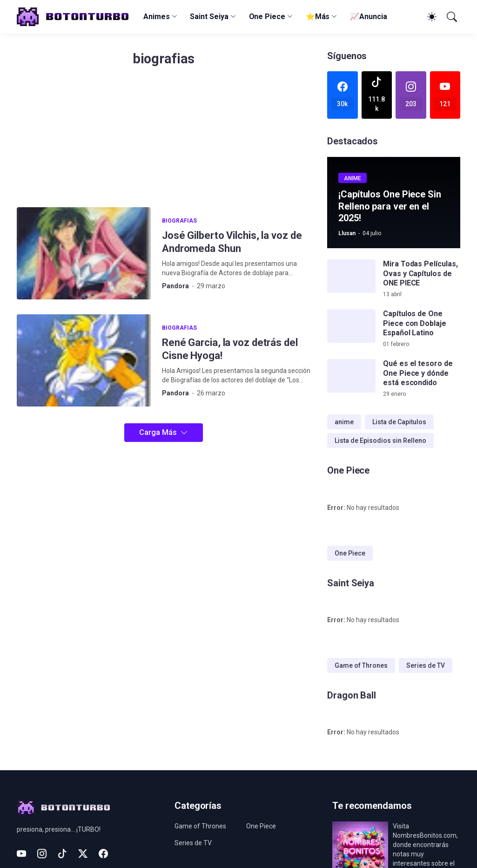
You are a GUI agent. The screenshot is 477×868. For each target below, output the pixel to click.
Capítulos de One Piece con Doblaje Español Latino (415, 323)
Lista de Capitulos (399, 422)
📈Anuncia (368, 17)
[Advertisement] (163, 142)
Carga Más (158, 432)
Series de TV (426, 665)
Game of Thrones (361, 665)
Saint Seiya (209, 17)
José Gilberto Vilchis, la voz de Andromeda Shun (232, 242)
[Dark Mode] (430, 17)
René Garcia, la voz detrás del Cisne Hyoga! (230, 349)
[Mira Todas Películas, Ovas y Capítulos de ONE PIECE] (351, 276)
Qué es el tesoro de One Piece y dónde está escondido (418, 373)
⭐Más (318, 17)
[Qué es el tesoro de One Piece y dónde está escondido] (351, 376)
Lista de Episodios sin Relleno (380, 441)
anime (344, 422)
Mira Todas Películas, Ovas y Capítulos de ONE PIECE (420, 273)
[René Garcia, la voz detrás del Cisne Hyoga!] (84, 360)
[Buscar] (451, 17)
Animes (157, 17)
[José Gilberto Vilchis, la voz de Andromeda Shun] (84, 253)
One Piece (267, 17)
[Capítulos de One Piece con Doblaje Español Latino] (351, 326)
